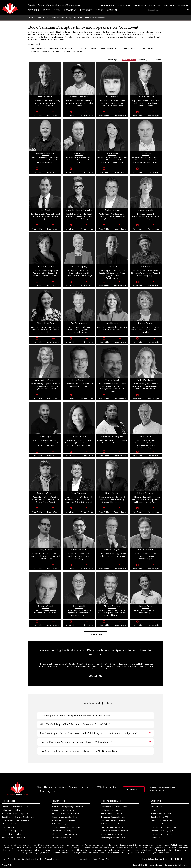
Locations (70, 10)
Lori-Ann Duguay (79, 266)
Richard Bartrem (112, 606)
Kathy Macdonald (146, 380)
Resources (86, 10)
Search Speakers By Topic (162, 831)
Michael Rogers (112, 550)
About (100, 10)
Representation (85, 859)
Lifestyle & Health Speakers (14, 824)
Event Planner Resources (162, 820)
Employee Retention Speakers (65, 831)
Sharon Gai (112, 153)
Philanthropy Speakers (11, 810)
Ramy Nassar (45, 550)
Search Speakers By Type (162, 834)
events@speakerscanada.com (160, 5)
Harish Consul (45, 97)
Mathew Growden (79, 97)
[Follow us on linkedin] (105, 5)
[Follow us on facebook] (107, 5)
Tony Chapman (79, 493)
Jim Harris (146, 153)
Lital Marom (112, 97)
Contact (112, 10)
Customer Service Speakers (113, 820)
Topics (46, 10)
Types (57, 10)
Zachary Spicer (112, 210)
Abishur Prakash (146, 97)
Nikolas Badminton (45, 153)
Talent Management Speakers (64, 834)
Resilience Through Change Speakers (67, 807)
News (102, 859)
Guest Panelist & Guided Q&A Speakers (19, 817)
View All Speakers (159, 824)
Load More (96, 634)
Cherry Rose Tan (45, 323)
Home (31, 18)
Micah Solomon (146, 550)
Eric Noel (45, 210)
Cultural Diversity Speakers (63, 824)
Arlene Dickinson (146, 493)
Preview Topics (53, 116)
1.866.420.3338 (156, 790)
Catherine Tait (79, 436)
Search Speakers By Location (163, 827)
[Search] (169, 10)
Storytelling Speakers (11, 827)
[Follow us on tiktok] (114, 5)
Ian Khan (112, 266)
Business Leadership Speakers (114, 807)
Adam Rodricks (79, 550)
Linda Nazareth (112, 323)
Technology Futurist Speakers (114, 838)
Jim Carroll (79, 153)
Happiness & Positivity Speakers (65, 814)
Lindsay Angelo (146, 210)
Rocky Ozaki (79, 606)
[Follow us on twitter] (182, 859)
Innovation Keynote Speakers (114, 817)
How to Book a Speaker (161, 814)
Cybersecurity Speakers (111, 834)
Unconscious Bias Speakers (63, 820)
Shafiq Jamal (112, 380)
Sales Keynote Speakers (112, 824)
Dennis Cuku (146, 606)
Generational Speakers (61, 838)
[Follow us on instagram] (112, 5)
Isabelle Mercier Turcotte (79, 210)
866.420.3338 (139, 5)
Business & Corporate (67, 18)
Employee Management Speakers (66, 827)
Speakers (33, 10)
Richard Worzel (45, 606)
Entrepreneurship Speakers (113, 814)
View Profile (37, 116)
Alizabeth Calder (45, 266)
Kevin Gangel (79, 380)
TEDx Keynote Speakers (12, 831)
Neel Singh (45, 436)
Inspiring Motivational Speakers (15, 820)
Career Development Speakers (15, 807)
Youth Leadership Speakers (14, 838)
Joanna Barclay (146, 323)
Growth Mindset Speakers (63, 810)
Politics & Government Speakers (16, 814)
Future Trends (84, 18)
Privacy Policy (7, 865)
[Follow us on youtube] (102, 5)
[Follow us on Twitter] (109, 5)
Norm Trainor (146, 436)
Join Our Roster (124, 5)
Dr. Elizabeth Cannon (45, 380)
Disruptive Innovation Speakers (115, 831)
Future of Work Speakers (112, 827)
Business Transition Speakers (114, 810)
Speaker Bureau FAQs (160, 817)
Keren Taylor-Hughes (112, 436)
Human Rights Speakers (12, 834)
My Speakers (181, 5)
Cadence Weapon (45, 493)
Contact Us (95, 676)
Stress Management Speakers (64, 817)
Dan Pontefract (146, 266)
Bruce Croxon (112, 493)
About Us (155, 810)
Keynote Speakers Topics (46, 18)
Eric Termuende (79, 323)
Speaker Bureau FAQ (30, 859)
